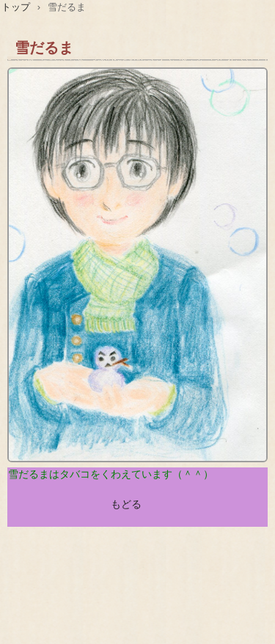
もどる (126, 504)
